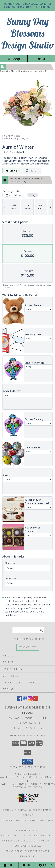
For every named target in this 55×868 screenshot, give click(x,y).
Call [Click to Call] (9, 865)
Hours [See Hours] (46, 865)
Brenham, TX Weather (14, 820)
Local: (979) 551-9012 (28, 728)
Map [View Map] (28, 865)
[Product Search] (28, 630)
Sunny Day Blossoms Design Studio (28, 33)
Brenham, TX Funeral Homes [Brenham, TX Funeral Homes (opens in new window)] (19, 810)
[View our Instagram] (30, 700)
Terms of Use (28, 856)
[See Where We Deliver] (28, 647)
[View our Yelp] (35, 700)
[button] (27, 762)
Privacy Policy (14, 851)
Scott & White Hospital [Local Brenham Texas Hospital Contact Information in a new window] (29, 787)
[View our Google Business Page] (25, 700)
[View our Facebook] (20, 700)
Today (32, 195)
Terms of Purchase (36, 851)
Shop (14, 59)
